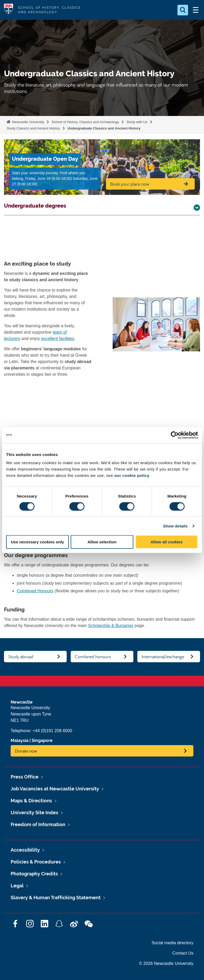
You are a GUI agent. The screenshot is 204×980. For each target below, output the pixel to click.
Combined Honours (35, 591)
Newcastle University (28, 122)
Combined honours (93, 657)
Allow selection (102, 542)
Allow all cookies (167, 542)
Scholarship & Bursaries (111, 626)
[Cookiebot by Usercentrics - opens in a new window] (175, 435)
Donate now (26, 751)
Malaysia (20, 740)
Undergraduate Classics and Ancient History (104, 128)
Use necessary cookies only (37, 542)
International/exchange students (163, 658)
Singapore (42, 740)
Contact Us (183, 953)
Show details (175, 526)
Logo (8, 10)
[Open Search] (183, 10)
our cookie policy (132, 475)
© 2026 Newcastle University (166, 963)
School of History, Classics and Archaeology (85, 122)
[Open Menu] (195, 10)
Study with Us (137, 122)
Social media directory (173, 943)
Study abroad (21, 657)
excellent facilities (58, 339)
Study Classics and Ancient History (33, 128)
